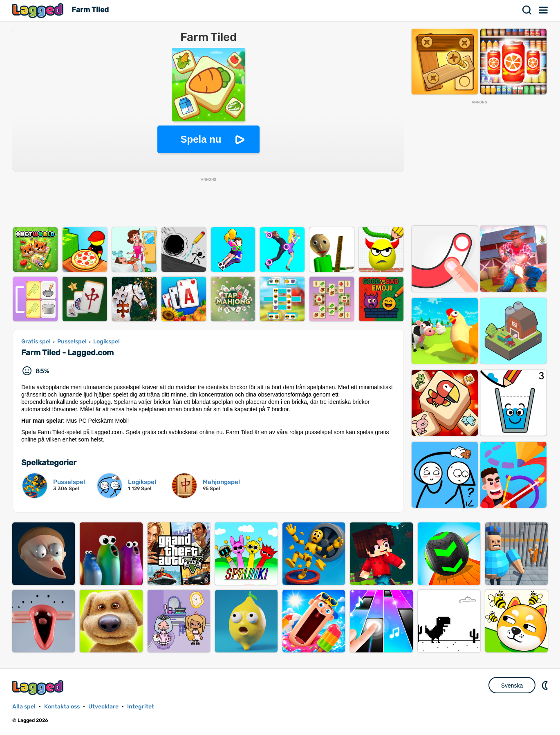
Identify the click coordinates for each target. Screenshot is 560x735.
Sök (527, 10)
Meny (544, 10)
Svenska (512, 686)
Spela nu (201, 139)
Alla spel (24, 707)
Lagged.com (39, 687)
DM (546, 685)
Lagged (39, 10)
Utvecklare (103, 707)
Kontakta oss (62, 707)
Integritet (141, 707)
